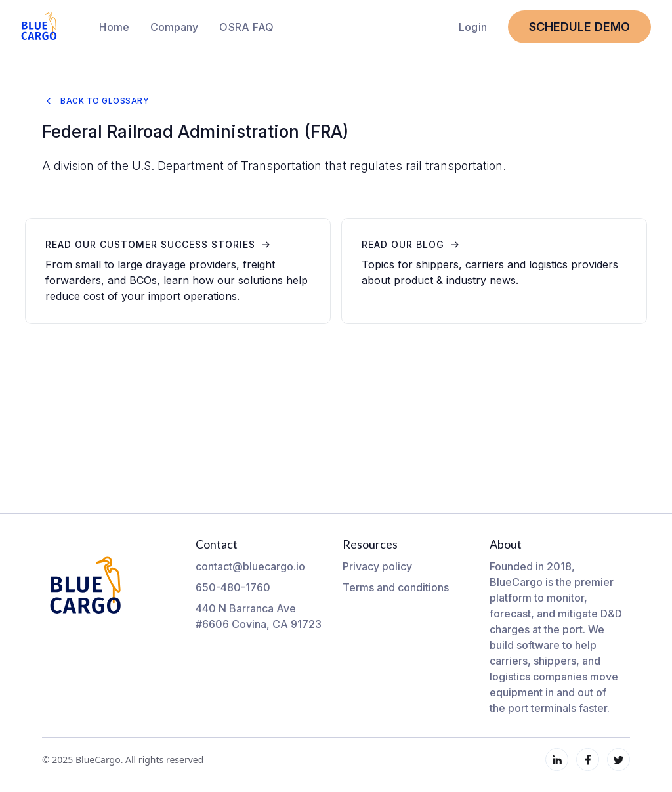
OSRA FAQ (246, 27)
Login (473, 27)
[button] (174, 27)
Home (114, 27)
